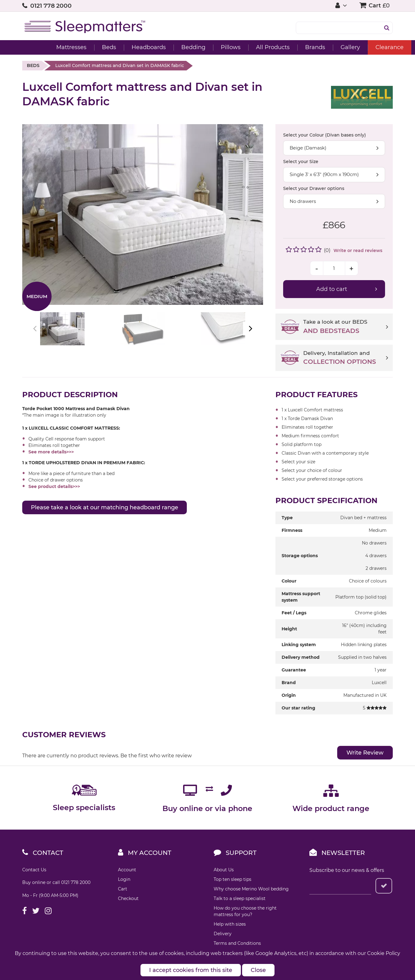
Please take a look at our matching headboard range (105, 507)
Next (250, 329)
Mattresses (49, 47)
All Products (251, 47)
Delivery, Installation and (346, 358)
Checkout (128, 898)
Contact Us (34, 870)
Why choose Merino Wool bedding (251, 889)
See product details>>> (54, 486)
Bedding (171, 47)
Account (127, 870)
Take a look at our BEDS (346, 327)
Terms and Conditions (237, 943)
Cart (123, 889)
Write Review (365, 753)
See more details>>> (51, 452)
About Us (224, 870)
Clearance (367, 47)
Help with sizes (230, 924)
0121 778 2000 (51, 6)
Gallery (328, 47)
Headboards (126, 47)
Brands (293, 47)
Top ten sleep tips (233, 879)
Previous (35, 329)
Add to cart (332, 289)
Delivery (223, 934)
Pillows (208, 47)
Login (124, 879)
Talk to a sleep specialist (240, 898)
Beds (87, 47)
